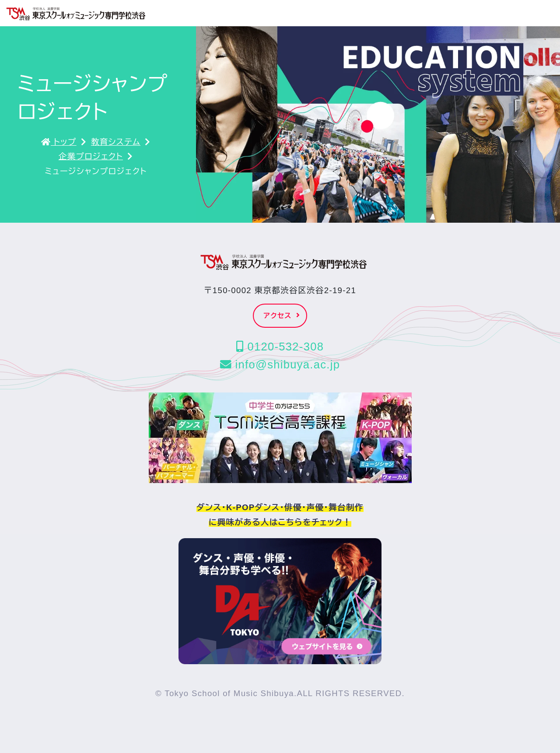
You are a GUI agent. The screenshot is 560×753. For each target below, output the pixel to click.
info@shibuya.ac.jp (280, 364)
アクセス (282, 316)
